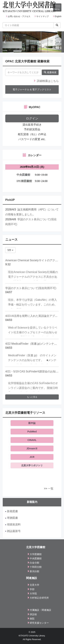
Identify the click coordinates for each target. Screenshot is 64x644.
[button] (5, 42)
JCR (32, 457)
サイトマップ (41, 16)
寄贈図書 (12, 518)
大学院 (32, 594)
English (57, 16)
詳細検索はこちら (46, 81)
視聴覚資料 (13, 524)
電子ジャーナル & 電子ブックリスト (32, 89)
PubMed (32, 432)
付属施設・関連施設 (39, 610)
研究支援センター (38, 623)
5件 (10, 250)
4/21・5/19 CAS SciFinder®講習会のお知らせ (33, 371)
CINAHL (32, 440)
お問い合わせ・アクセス (18, 16)
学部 (31, 589)
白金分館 (33, 563)
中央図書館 (34, 558)
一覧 (51, 489)
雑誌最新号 (13, 531)
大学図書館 (34, 554)
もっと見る (32, 397)
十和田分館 (34, 567)
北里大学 (33, 585)
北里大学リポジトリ (32, 465)
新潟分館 (33, 571)
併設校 (32, 614)
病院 (31, 619)
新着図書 (12, 511)
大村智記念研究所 (38, 598)
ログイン (32, 118)
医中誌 (32, 423)
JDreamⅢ (32, 448)
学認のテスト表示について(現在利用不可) (31, 288)
